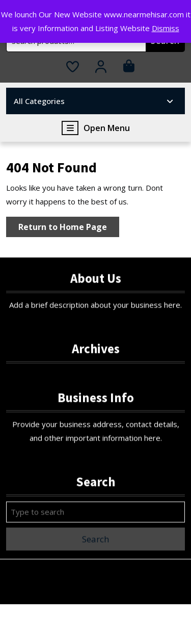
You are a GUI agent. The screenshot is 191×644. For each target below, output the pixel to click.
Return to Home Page (69, 229)
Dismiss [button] (166, 28)
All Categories (94, 101)
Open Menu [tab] (96, 128)
